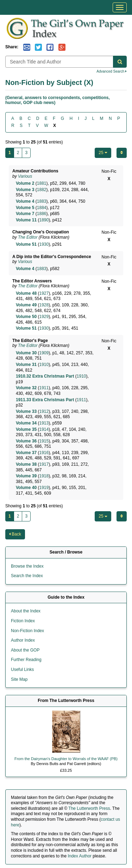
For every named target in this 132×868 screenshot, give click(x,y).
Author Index (23, 640)
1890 (44, 220)
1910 (44, 365)
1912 (44, 411)
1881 (42, 183)
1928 (44, 305)
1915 (44, 441)
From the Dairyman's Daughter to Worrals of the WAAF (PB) (66, 759)
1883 (42, 201)
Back (15, 534)
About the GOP (25, 650)
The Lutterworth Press (89, 808)
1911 (44, 388)
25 (103, 153)
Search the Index (27, 576)
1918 (44, 476)
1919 (44, 488)
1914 (44, 429)
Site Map (19, 679)
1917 (44, 464)
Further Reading (26, 660)
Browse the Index (27, 566)
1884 (42, 208)
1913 (44, 423)
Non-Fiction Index (27, 631)
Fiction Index (23, 621)
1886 (42, 214)
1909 (44, 353)
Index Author (79, 856)
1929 (44, 317)
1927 (44, 293)
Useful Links (22, 670)
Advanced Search (112, 71)
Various (25, 176)
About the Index (26, 611)
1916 (44, 453)
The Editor (28, 237)
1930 (44, 244)
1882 (42, 190)
